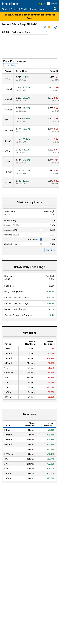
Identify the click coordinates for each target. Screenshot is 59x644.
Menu (54, 3)
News (34, 9)
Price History (11, 65)
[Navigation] (29, 32)
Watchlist (25, 9)
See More (50, 250)
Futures (14, 9)
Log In (41, 3)
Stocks (5, 9)
